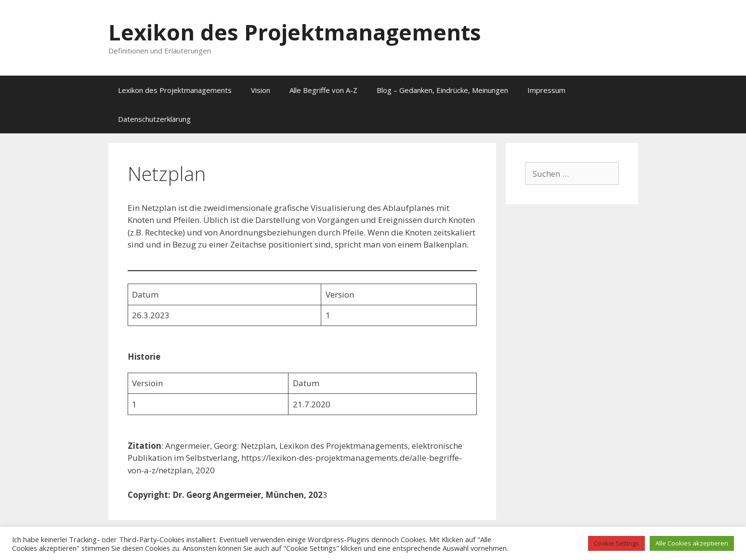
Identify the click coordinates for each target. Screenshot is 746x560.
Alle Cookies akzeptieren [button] (692, 543)
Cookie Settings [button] (616, 543)
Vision (261, 90)
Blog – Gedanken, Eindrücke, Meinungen (442, 90)
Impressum (546, 90)
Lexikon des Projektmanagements (295, 32)
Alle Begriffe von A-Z (323, 90)
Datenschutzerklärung (154, 119)
